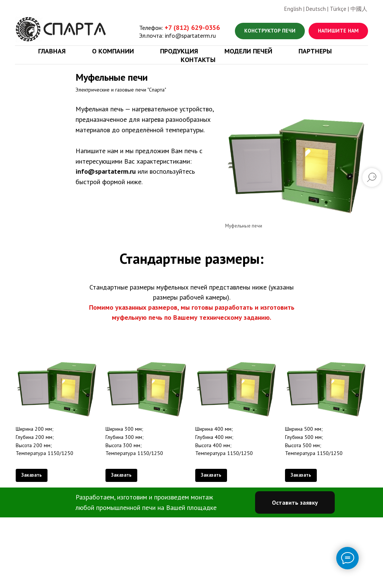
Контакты (198, 60)
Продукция (179, 51)
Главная (52, 51)
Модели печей (248, 51)
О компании (113, 51)
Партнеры (315, 51)
